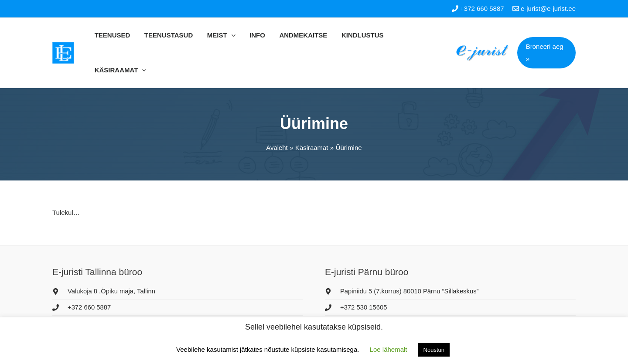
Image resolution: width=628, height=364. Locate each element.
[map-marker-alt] (104, 260)
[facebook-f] (373, 310)
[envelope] (87, 293)
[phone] (82, 277)
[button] (546, 35)
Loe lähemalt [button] (389, 349)
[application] (234, 35)
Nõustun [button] (434, 350)
